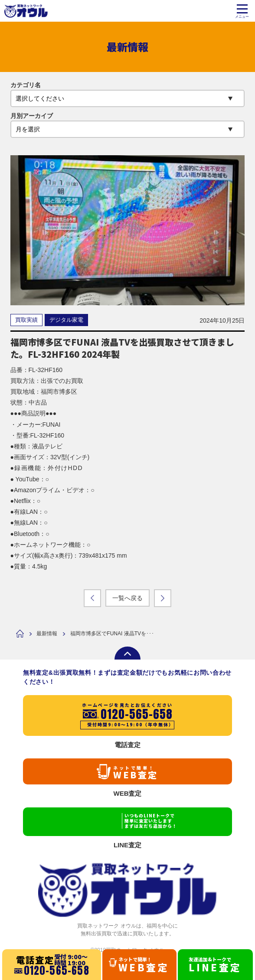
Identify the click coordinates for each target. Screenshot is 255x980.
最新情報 (47, 634)
